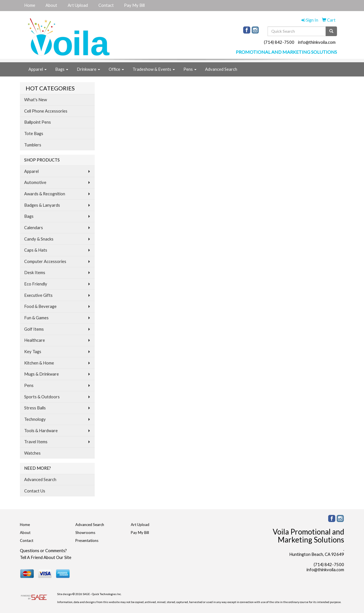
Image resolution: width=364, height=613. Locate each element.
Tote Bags (34, 133)
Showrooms (85, 533)
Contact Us (35, 491)
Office (116, 69)
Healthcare (35, 340)
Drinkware (88, 69)
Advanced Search (221, 69)
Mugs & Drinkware (42, 374)
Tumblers (33, 145)
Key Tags (33, 352)
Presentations (87, 540)
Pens (190, 69)
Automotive (35, 182)
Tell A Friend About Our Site (46, 557)
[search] (331, 31)
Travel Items (36, 442)
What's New (36, 100)
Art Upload (78, 5)
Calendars (34, 228)
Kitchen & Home (39, 363)
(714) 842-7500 (279, 42)
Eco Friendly (36, 284)
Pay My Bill (134, 5)
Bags (62, 69)
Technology (35, 419)
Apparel (38, 69)
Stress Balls (35, 408)
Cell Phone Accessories (46, 111)
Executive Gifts (38, 295)
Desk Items (35, 273)
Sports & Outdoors (42, 397)
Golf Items (34, 329)
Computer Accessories (45, 261)
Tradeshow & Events (154, 69)
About (51, 5)
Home (30, 5)
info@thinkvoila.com (317, 42)
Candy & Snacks (39, 239)
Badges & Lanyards (42, 205)
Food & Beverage (40, 306)
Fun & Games (36, 318)
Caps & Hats (36, 250)
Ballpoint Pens (38, 122)
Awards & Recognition (45, 194)
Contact (106, 5)
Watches (32, 453)
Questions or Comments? (43, 551)
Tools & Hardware (41, 431)
